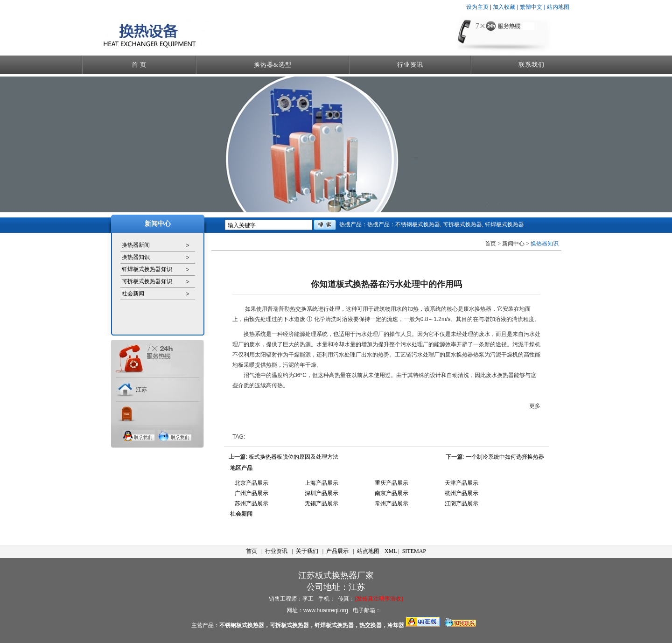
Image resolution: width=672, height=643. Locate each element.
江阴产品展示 (462, 503)
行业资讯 (410, 65)
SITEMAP (414, 551)
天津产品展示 (462, 483)
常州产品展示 (392, 503)
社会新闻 (133, 294)
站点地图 (368, 551)
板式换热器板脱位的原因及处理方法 (294, 457)
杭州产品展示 (462, 493)
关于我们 (307, 551)
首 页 (139, 65)
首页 (252, 551)
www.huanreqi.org (326, 610)
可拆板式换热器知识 (147, 281)
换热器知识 (136, 257)
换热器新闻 (136, 245)
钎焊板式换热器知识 (147, 269)
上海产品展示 (322, 483)
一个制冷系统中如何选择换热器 (505, 457)
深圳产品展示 (322, 493)
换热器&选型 (273, 65)
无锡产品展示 (322, 503)
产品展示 (337, 551)
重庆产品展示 (392, 483)
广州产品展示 (252, 493)
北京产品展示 (252, 483)
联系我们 (532, 65)
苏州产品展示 (252, 503)
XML (391, 551)
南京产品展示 (392, 493)
